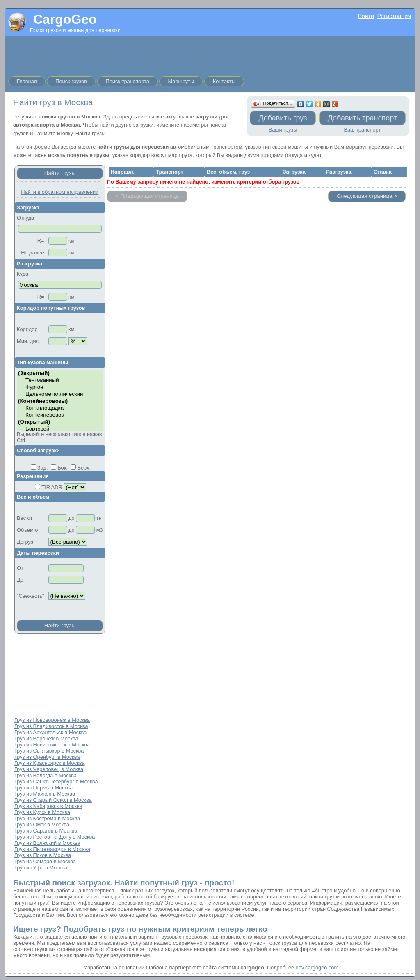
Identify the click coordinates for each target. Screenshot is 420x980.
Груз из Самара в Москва (45, 861)
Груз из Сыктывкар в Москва (49, 751)
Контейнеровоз (60, 415)
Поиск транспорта (128, 81)
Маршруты (181, 81)
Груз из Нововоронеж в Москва (52, 720)
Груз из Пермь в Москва (43, 788)
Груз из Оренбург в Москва (47, 757)
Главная (27, 81)
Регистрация (394, 16)
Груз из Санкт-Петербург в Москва (56, 782)
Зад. (43, 468)
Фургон (60, 387)
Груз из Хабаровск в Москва (48, 806)
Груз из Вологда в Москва (46, 775)
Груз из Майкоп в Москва (45, 794)
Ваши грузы (283, 130)
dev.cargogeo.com (317, 968)
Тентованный (60, 380)
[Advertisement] (210, 54)
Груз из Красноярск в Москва (50, 763)
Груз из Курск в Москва (42, 812)
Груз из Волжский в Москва (47, 843)
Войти (366, 16)
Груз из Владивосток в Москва (51, 726)
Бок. (63, 468)
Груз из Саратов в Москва (46, 831)
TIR (46, 487)
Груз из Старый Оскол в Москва (53, 800)
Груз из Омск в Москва (42, 825)
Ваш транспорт (362, 130)
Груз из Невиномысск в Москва (52, 745)
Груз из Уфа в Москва (41, 868)
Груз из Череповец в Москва (49, 769)
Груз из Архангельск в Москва (50, 732)
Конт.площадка (60, 408)
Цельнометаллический (60, 394)
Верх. (84, 468)
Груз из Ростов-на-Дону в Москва (55, 837)
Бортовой (60, 429)
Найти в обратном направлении (60, 192)
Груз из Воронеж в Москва (46, 738)
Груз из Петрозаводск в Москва (52, 849)
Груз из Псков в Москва (43, 855)
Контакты (224, 81)
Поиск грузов (71, 81)
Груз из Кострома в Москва (47, 818)
